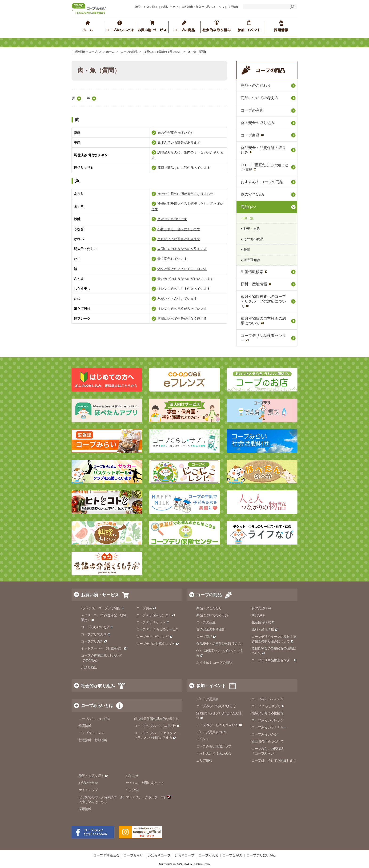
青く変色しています (172, 259)
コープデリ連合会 (106, 856)
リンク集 (132, 790)
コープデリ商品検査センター (263, 338)
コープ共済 (146, 608)
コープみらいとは (97, 706)
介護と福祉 (89, 667)
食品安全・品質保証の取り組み (263, 150)
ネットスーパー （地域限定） (104, 648)
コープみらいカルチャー (269, 727)
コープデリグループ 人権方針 (157, 726)
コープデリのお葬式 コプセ (158, 644)
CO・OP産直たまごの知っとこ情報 (265, 167)
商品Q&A (249, 207)
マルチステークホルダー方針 (148, 797)
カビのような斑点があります (179, 239)
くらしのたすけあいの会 (214, 753)
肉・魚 (249, 218)
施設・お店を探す (146, 7)
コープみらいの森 (264, 734)
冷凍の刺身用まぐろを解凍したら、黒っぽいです (187, 206)
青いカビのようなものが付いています (185, 279)
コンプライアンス (91, 733)
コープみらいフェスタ (267, 699)
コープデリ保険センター (156, 615)
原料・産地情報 (256, 284)
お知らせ (132, 776)
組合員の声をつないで (267, 741)
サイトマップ (88, 790)
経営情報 (85, 726)
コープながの (232, 856)
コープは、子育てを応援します (274, 761)
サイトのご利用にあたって (145, 783)
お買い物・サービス (100, 595)
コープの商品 (129, 52)
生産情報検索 (254, 272)
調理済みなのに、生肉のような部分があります (187, 155)
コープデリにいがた (261, 856)
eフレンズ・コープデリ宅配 (103, 608)
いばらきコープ (159, 856)
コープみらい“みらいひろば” (217, 706)
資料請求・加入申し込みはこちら (203, 7)
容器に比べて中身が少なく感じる (182, 319)
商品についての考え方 (260, 98)
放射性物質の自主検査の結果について (263, 321)
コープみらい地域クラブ (214, 746)
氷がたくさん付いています (177, 299)
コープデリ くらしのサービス (157, 629)
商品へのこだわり (256, 85)
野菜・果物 (252, 229)
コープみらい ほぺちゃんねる (219, 725)
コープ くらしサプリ (268, 706)
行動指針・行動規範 (93, 740)
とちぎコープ (184, 856)
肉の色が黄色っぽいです (176, 133)
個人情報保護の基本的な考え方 (156, 719)
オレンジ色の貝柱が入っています (182, 309)
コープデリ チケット (153, 622)
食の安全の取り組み (258, 123)
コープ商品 (252, 135)
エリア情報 (204, 761)
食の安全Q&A (252, 194)
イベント (203, 739)
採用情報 (233, 7)
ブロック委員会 (207, 699)
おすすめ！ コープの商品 (262, 182)
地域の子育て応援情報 (267, 713)
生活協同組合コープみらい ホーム (93, 52)
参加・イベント (211, 686)
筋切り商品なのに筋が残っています (184, 168)
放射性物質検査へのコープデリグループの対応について (263, 301)
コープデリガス (94, 641)
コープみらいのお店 (97, 627)
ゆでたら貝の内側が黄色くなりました (185, 194)
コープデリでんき (96, 634)
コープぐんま (209, 856)
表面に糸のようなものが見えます (182, 249)
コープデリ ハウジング (154, 637)
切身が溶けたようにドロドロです (182, 269)
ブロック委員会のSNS (212, 732)
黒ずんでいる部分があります (179, 143)
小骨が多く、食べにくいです (179, 229)
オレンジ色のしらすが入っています (184, 289)
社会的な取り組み (98, 686)
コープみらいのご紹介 (94, 719)
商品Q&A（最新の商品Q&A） (163, 52)
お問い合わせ (170, 7)
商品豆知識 (252, 260)
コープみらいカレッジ (267, 720)
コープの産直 (252, 110)
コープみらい (133, 856)
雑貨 (247, 250)
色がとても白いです (172, 219)
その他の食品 (253, 239)
